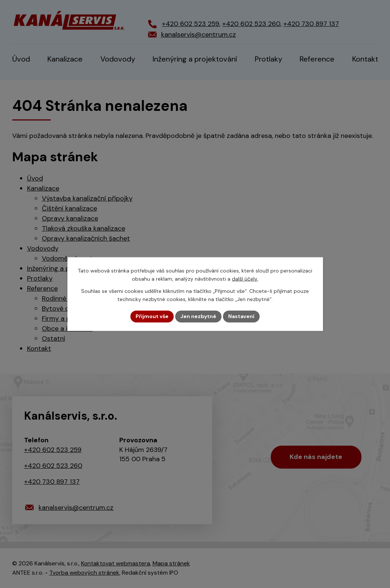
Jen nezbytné (198, 316)
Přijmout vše (152, 316)
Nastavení (241, 316)
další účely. (245, 279)
